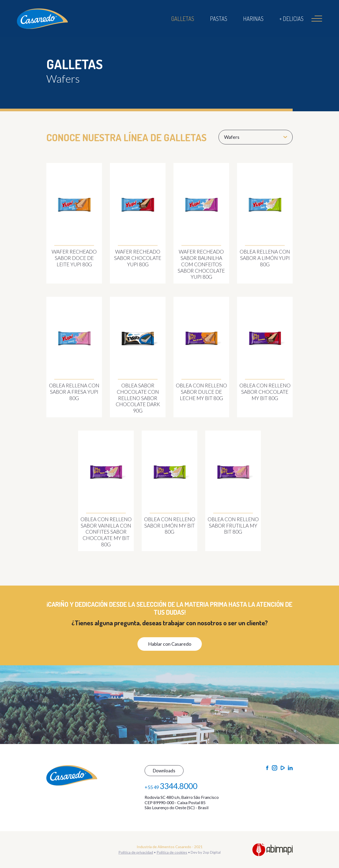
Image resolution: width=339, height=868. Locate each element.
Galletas (183, 19)
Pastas (219, 19)
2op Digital (212, 852)
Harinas (253, 19)
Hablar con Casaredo (170, 644)
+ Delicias (291, 19)
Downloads (164, 771)
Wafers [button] (256, 137)
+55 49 (171, 786)
